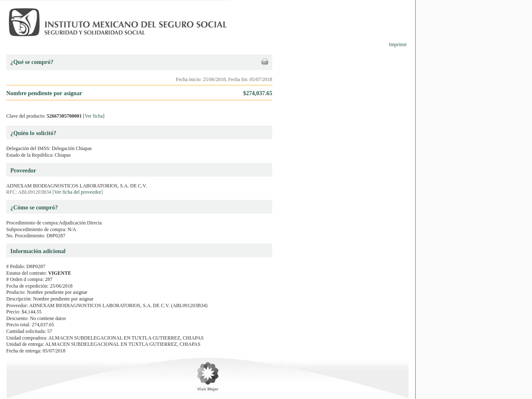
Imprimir (398, 44)
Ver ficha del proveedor (78, 192)
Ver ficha (94, 116)
